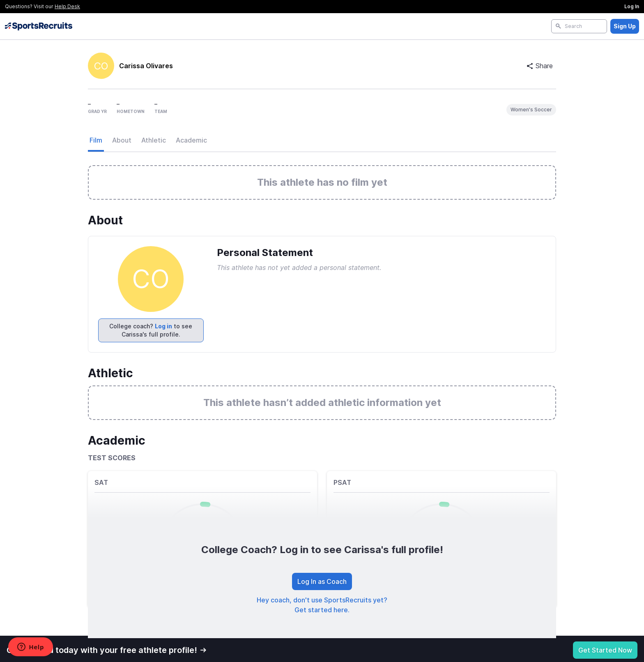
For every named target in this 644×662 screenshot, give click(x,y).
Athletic (154, 140)
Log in (163, 326)
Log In (632, 6)
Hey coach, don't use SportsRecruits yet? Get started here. (322, 605)
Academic (191, 140)
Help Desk (67, 6)
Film (96, 140)
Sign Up (625, 26)
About (122, 140)
